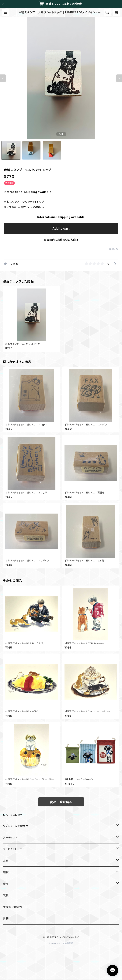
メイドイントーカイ (14, 849)
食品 (6, 884)
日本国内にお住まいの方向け (61, 240)
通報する (114, 249)
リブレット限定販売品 (16, 826)
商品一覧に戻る (61, 802)
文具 (6, 861)
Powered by (61, 943)
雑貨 (6, 872)
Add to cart (61, 228)
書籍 (6, 919)
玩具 (6, 895)
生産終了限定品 (13, 907)
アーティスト (10, 837)
